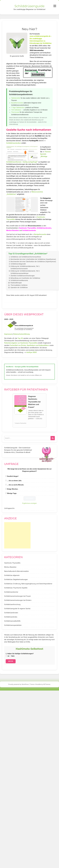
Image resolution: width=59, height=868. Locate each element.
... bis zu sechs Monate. (16, 485)
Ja (7, 656)
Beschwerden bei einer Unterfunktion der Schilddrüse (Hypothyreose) (33, 259)
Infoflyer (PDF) (32, 352)
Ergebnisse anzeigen (29, 503)
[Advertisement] (17, 535)
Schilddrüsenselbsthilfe (12, 621)
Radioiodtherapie (16, 283)
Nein (12, 656)
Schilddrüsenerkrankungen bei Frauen (17, 596)
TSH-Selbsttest (16, 110)
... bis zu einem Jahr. (14, 481)
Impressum (8, 334)
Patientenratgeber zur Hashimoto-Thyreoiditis (21, 343)
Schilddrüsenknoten (44, 228)
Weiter (11, 661)
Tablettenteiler (16, 98)
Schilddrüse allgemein (12, 575)
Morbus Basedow (13, 230)
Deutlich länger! (13, 476)
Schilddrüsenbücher (11, 592)
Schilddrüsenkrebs (29, 230)
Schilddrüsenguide (30, 6)
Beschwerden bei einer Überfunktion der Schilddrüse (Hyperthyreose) (33, 262)
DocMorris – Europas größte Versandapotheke (22, 367)
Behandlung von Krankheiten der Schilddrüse (25, 278)
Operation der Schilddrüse (19, 287)
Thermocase (15, 112)
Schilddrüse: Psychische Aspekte (16, 588)
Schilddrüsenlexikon (14, 143)
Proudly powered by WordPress (19, 684)
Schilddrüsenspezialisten (13, 625)
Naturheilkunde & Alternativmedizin (16, 571)
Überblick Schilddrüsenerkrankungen (23, 276)
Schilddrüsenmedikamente (19, 280)
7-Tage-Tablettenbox (18, 108)
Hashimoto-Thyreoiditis (27, 228)
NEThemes (47, 684)
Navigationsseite (40, 234)
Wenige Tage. (12, 493)
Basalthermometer (17, 103)
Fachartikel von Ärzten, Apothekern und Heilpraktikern (29, 345)
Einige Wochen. (13, 489)
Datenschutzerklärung (22, 334)
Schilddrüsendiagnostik (18, 264)
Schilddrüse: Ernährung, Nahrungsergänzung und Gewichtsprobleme (28, 584)
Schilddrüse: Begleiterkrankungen (16, 579)
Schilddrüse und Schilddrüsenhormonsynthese (26, 257)
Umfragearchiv (9, 508)
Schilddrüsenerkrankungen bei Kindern (18, 600)
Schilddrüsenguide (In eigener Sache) (17, 609)
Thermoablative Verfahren (19, 285)
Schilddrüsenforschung (12, 604)
